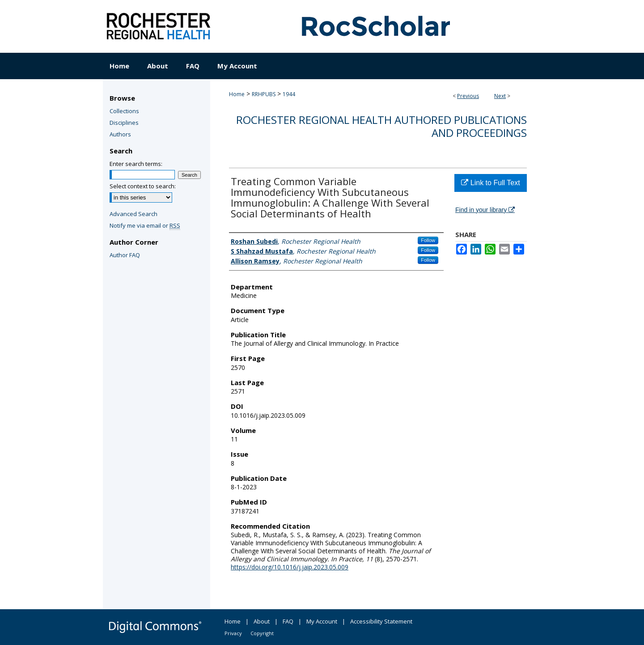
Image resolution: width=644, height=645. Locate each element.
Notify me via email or (145, 225)
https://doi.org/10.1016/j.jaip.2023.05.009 (290, 567)
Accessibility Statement (381, 621)
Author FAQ (125, 255)
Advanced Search (133, 214)
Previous (468, 96)
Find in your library (485, 210)
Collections (124, 111)
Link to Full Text (490, 183)
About (262, 621)
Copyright (262, 633)
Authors (120, 134)
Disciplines (124, 123)
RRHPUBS (264, 94)
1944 (289, 94)
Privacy (233, 633)
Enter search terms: (136, 164)
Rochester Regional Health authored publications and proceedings (381, 126)
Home (237, 94)
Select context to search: (143, 186)
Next (500, 96)
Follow (428, 240)
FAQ (288, 621)
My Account (322, 621)
